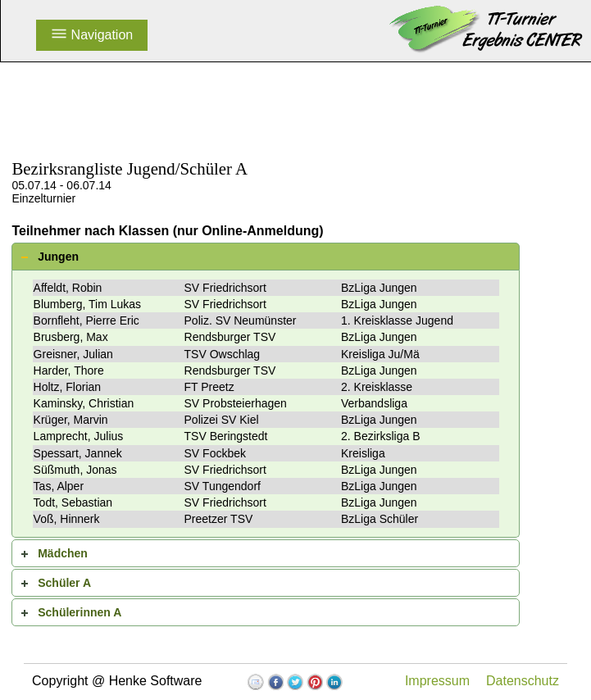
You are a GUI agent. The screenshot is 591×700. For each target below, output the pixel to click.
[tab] (266, 257)
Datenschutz (523, 681)
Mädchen (63, 553)
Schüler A (64, 583)
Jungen (58, 257)
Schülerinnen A (80, 612)
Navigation (92, 35)
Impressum (437, 681)
